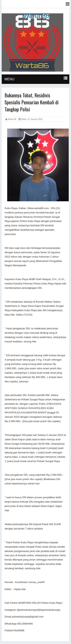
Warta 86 (36, 16)
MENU (9, 79)
